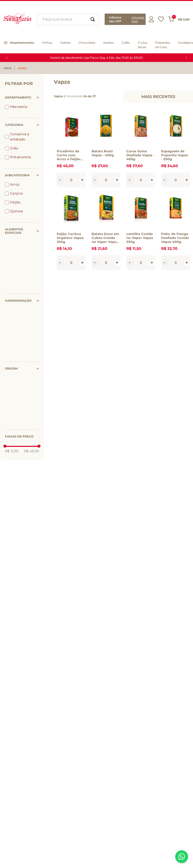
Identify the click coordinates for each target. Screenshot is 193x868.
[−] (60, 180)
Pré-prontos (20, 157)
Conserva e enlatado (20, 137)
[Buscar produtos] (93, 19)
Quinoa (16, 211)
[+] (82, 180)
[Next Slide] (186, 58)
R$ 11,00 (12, 451)
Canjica (16, 193)
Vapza (22, 68)
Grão (14, 148)
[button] (125, 19)
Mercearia (19, 107)
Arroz (15, 184)
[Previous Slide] (7, 58)
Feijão (15, 202)
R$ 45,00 (31, 451)
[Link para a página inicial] (9, 68)
